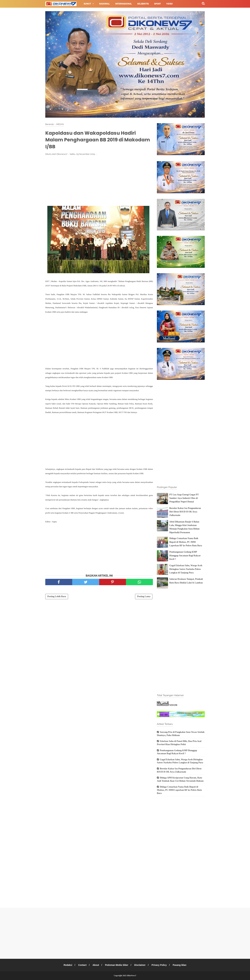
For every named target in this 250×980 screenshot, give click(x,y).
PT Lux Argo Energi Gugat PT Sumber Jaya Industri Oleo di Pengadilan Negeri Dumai (184, 498)
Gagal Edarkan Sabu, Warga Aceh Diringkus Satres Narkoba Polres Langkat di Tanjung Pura (186, 569)
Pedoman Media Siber (117, 965)
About (96, 965)
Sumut (87, 4)
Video (169, 4)
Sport (158, 4)
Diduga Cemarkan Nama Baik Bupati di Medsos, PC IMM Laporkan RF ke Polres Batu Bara (186, 542)
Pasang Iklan (180, 965)
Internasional (124, 4)
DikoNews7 (132, 976)
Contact (82, 965)
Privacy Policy (159, 965)
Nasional (104, 4)
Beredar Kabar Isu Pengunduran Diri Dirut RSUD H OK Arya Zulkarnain (185, 512)
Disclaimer (140, 965)
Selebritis (143, 4)
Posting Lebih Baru (57, 596)
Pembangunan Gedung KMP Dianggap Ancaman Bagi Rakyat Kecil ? (185, 556)
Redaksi (68, 965)
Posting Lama (144, 596)
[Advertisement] (99, 182)
